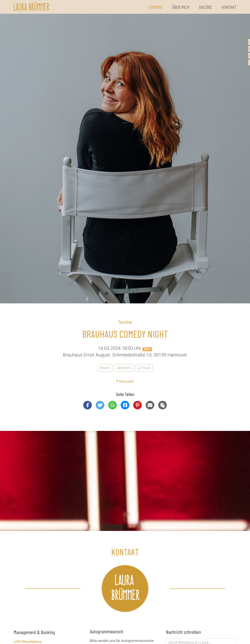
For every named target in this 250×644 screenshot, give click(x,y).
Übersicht (125, 381)
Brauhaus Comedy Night (125, 334)
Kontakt (229, 7)
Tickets (124, 368)
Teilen (144, 368)
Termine (155, 7)
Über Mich (181, 7)
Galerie (206, 7)
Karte (105, 368)
